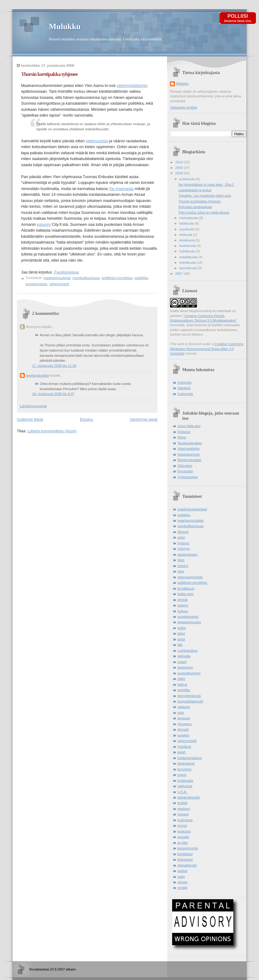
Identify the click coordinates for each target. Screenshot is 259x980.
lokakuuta (187, 223)
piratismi (184, 809)
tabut (181, 633)
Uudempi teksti (30, 419)
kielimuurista (97, 141)
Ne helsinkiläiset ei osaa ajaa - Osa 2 (206, 184)
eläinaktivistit (187, 865)
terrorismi (184, 769)
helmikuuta (188, 263)
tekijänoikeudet (189, 797)
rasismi (183, 605)
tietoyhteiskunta (189, 696)
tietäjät (182, 803)
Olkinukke (185, 466)
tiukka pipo (185, 594)
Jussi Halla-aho (189, 426)
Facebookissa (66, 272)
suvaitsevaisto (36, 284)
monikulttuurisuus (86, 278)
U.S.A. (182, 792)
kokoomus (185, 859)
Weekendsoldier (189, 460)
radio (181, 877)
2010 (179, 162)
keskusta (184, 831)
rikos (181, 560)
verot (181, 639)
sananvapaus (187, 554)
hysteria (183, 543)
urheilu (182, 882)
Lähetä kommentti (33, 406)
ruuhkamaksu (187, 650)
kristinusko (185, 781)
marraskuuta (189, 218)
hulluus (183, 611)
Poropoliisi (185, 471)
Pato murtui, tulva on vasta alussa (204, 212)
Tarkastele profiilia (183, 107)
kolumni (44, 224)
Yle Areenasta (121, 189)
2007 (179, 274)
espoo (182, 775)
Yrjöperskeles (188, 477)
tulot (181, 713)
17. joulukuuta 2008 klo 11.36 (54, 366)
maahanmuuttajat (57, 278)
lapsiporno (185, 667)
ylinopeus (185, 724)
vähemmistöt (59, 284)
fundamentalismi (190, 758)
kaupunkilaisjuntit (190, 701)
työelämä (184, 747)
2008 (179, 173)
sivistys (183, 566)
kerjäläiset (185, 854)
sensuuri (184, 718)
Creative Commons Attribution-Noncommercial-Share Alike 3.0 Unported (207, 349)
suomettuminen (189, 673)
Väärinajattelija (188, 449)
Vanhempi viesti (144, 419)
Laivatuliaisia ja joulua (195, 190)
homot (182, 825)
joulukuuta (187, 179)
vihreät (182, 600)
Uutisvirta (184, 382)
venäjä (182, 888)
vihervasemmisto (190, 577)
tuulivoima (185, 820)
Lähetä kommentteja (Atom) (52, 431)
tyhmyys (184, 549)
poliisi (182, 628)
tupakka (183, 735)
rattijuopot (185, 786)
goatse (182, 871)
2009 (179, 168)
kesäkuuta (187, 240)
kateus (182, 684)
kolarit (182, 662)
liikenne (183, 532)
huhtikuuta (187, 251)
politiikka (141, 278)
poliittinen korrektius (117, 278)
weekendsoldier (38, 375)
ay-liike (183, 843)
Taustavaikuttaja (189, 443)
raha (181, 571)
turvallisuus (186, 588)
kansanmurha (188, 848)
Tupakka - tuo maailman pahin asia (205, 196)
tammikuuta (188, 268)
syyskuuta (187, 229)
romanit (183, 814)
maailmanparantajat (192, 509)
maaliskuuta (189, 257)
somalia (183, 837)
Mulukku (65, 26)
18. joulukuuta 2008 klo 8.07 (53, 394)
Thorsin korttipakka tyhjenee (49, 74)
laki (180, 645)
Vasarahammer (189, 454)
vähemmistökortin (132, 86)
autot (181, 537)
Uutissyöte (185, 394)
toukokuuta (188, 246)
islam (181, 679)
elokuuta (186, 235)
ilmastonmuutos (189, 622)
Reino (182, 437)
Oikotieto (184, 388)
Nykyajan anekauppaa (195, 207)
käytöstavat (186, 763)
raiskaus (184, 707)
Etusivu (86, 419)
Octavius (184, 432)
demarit (183, 729)
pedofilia (184, 690)
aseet (181, 752)
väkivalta (184, 656)
